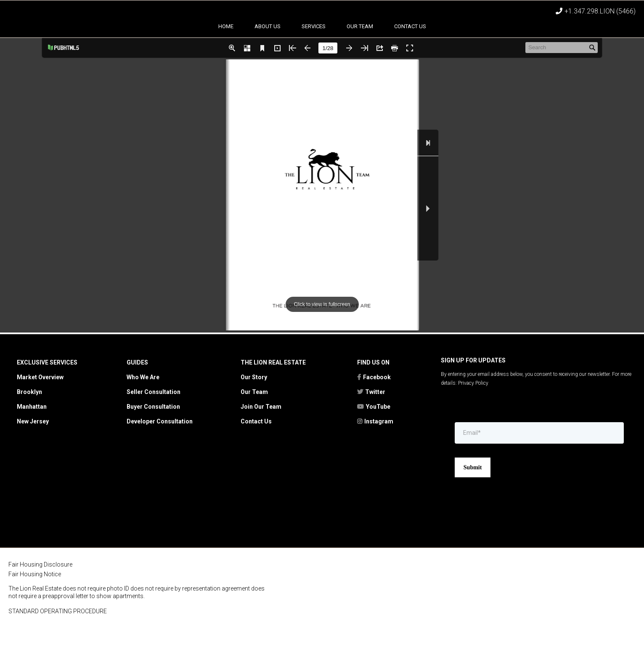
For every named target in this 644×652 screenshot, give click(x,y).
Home (226, 55)
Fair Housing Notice (35, 603)
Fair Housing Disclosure (40, 593)
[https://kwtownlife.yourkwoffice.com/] (586, 614)
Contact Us (410, 55)
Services (314, 55)
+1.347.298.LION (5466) (600, 11)
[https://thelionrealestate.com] (322, 25)
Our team (360, 55)
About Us (268, 55)
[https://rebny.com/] (345, 615)
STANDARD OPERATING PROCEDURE (58, 640)
